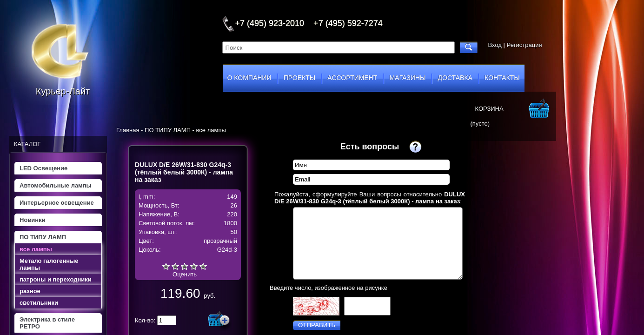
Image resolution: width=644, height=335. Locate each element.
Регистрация (524, 45)
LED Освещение (43, 168)
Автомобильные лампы (56, 185)
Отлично (203, 266)
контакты (502, 78)
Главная (128, 130)
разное (30, 291)
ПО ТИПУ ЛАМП (43, 237)
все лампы (36, 249)
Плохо (175, 266)
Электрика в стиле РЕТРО (47, 323)
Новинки (33, 220)
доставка (455, 78)
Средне (185, 266)
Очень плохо (166, 266)
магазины (407, 78)
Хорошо (194, 266)
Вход (495, 45)
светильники (39, 303)
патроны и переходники (56, 279)
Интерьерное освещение (57, 203)
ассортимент (352, 78)
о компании (249, 78)
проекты (299, 78)
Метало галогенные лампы (49, 264)
